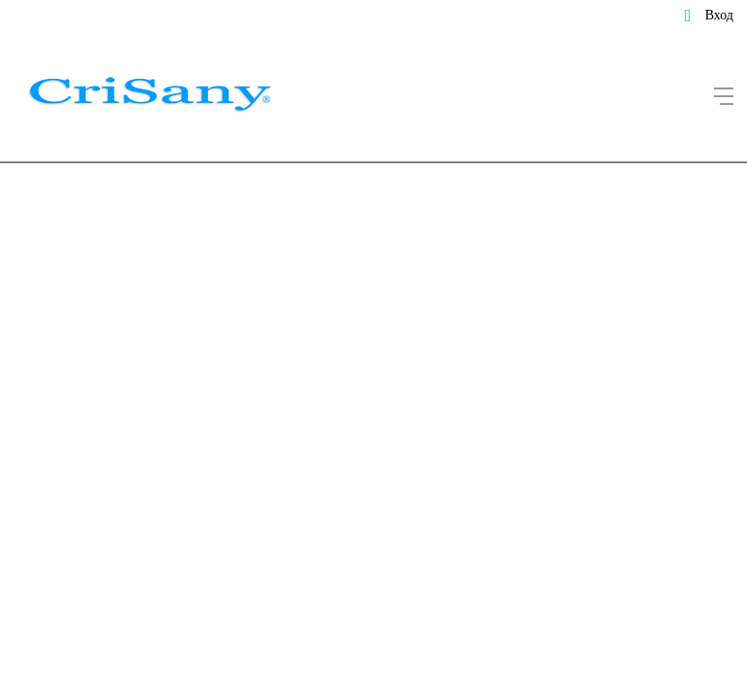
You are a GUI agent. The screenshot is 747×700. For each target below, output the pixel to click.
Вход (719, 15)
